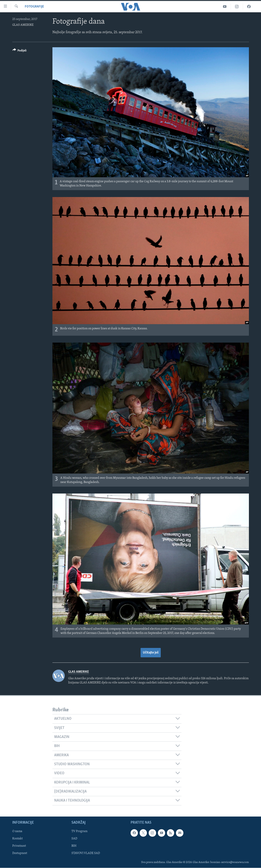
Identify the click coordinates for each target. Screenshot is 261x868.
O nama (17, 831)
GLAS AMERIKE (23, 25)
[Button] (20, 51)
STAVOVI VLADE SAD (86, 853)
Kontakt (17, 839)
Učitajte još (151, 653)
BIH (74, 846)
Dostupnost (20, 853)
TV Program (79, 831)
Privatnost (19, 846)
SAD (74, 839)
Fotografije (34, 7)
